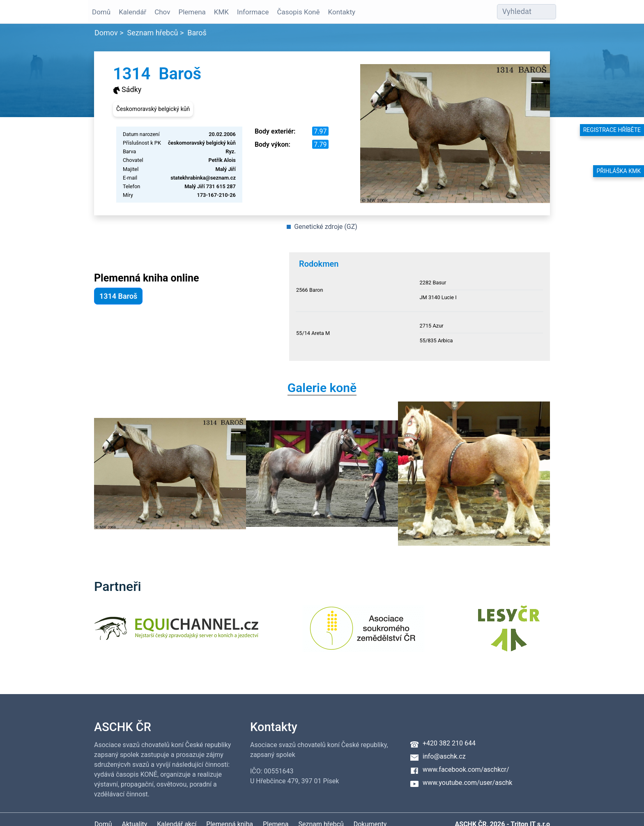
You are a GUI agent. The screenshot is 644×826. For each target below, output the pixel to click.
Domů (101, 12)
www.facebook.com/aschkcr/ (466, 769)
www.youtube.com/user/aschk (467, 783)
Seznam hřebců (153, 33)
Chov (162, 12)
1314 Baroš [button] (118, 296)
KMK (221, 12)
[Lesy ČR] (509, 633)
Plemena (192, 12)
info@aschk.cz (444, 756)
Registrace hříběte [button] (612, 130)
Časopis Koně (299, 12)
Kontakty (342, 12)
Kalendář (132, 12)
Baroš (197, 33)
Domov (106, 33)
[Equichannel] (176, 633)
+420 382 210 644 (449, 743)
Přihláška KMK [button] (619, 171)
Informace (253, 12)
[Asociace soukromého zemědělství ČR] (363, 633)
